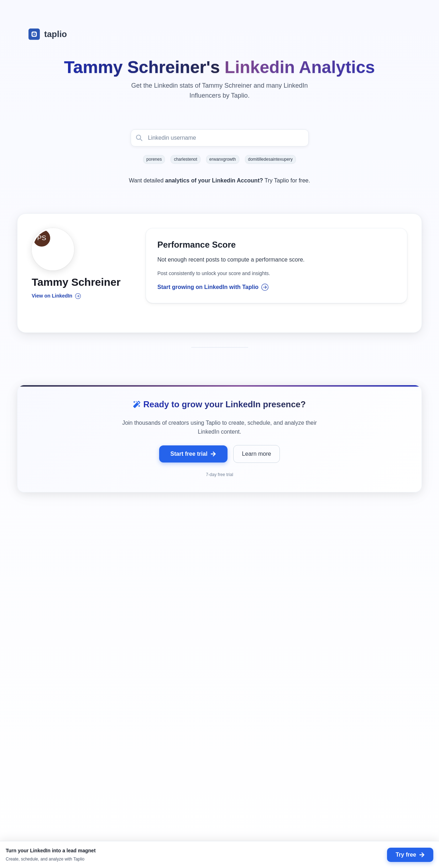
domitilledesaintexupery (270, 159)
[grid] (219, 698)
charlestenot (185, 159)
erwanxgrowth (223, 159)
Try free (410, 855)
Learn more (257, 454)
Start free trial (193, 454)
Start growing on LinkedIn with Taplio (213, 288)
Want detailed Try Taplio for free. (219, 180)
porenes (154, 159)
